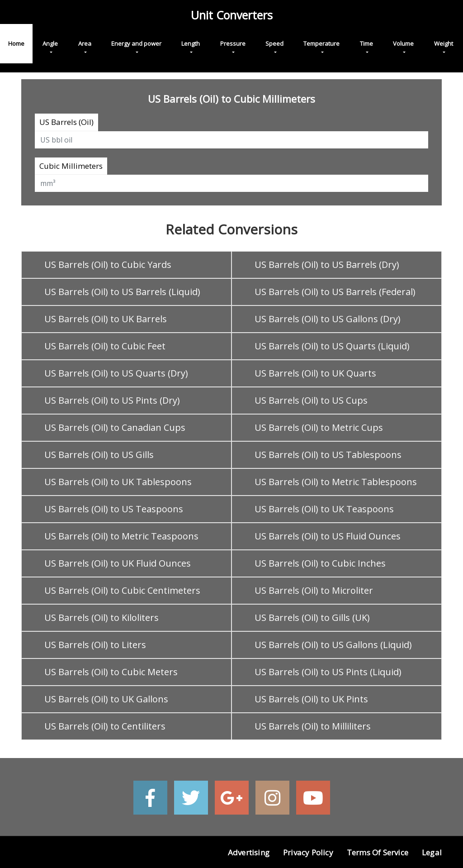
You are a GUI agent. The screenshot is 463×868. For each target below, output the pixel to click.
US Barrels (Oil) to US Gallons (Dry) (328, 319)
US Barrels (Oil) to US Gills (99, 455)
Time (366, 43)
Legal (432, 852)
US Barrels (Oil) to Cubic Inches (320, 563)
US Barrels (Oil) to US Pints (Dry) (112, 400)
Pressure (233, 43)
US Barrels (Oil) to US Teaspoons (114, 509)
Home (16, 43)
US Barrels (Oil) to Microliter (314, 590)
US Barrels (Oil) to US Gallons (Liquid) (333, 645)
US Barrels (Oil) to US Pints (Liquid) (328, 672)
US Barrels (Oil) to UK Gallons (106, 699)
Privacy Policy (308, 852)
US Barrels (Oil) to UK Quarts (315, 373)
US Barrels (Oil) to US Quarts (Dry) (116, 373)
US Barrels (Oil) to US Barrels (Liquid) (122, 292)
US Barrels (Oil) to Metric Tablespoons (336, 482)
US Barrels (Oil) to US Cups (311, 400)
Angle (50, 43)
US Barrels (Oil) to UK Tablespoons (118, 482)
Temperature (321, 43)
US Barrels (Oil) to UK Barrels (106, 319)
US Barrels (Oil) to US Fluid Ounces (328, 536)
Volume (403, 43)
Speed (274, 43)
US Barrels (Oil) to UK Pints (311, 699)
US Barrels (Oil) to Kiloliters (102, 618)
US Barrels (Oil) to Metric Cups (319, 427)
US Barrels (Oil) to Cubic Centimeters (122, 590)
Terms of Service (378, 852)
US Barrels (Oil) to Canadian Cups (115, 427)
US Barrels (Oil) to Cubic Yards (108, 265)
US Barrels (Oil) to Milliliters (313, 726)
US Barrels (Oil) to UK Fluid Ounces (118, 563)
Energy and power (136, 43)
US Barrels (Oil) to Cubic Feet (105, 346)
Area (85, 43)
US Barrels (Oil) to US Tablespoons (328, 455)
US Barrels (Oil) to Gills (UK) (312, 618)
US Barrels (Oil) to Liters (95, 645)
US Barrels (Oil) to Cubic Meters (111, 672)
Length (191, 43)
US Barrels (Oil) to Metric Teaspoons (121, 536)
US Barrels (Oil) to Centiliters (105, 726)
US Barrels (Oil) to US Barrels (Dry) (327, 265)
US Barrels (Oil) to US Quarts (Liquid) (332, 346)
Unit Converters (232, 15)
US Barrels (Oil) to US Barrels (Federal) (335, 292)
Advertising (249, 852)
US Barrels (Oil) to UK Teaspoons (324, 509)
